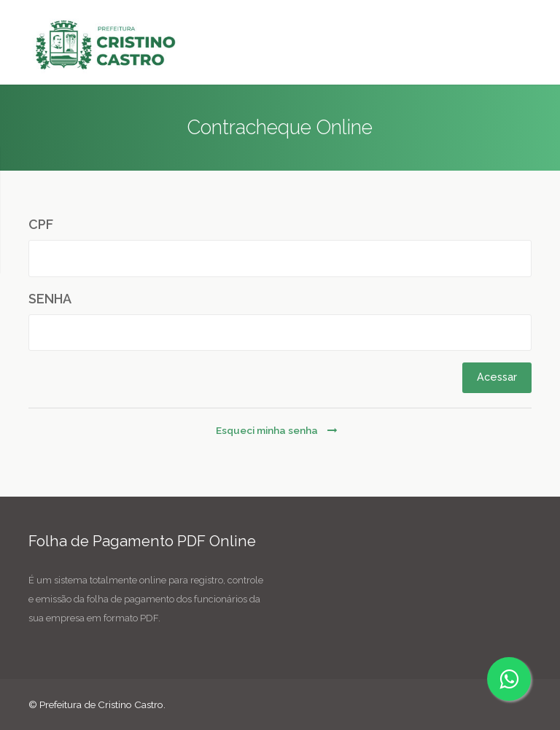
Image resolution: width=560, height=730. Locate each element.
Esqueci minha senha (277, 430)
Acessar (497, 377)
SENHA (50, 299)
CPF (41, 224)
